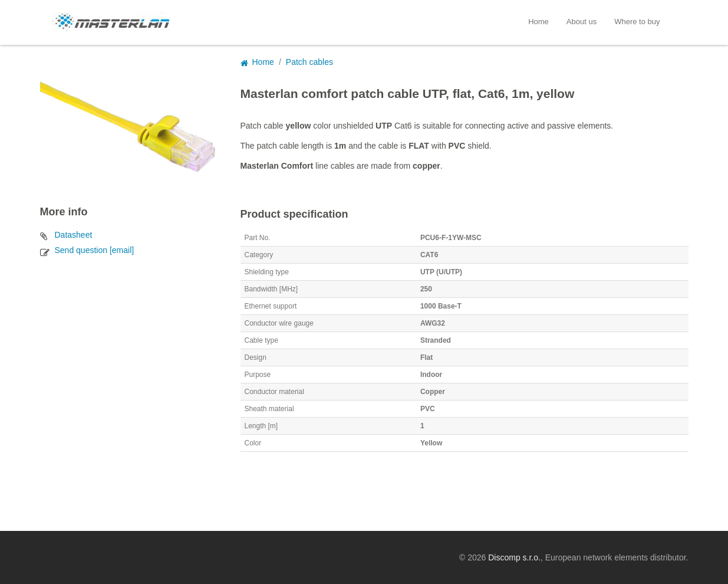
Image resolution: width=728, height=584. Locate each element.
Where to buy (637, 22)
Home (538, 22)
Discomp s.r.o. (514, 557)
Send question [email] (95, 250)
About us (582, 22)
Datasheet (74, 235)
